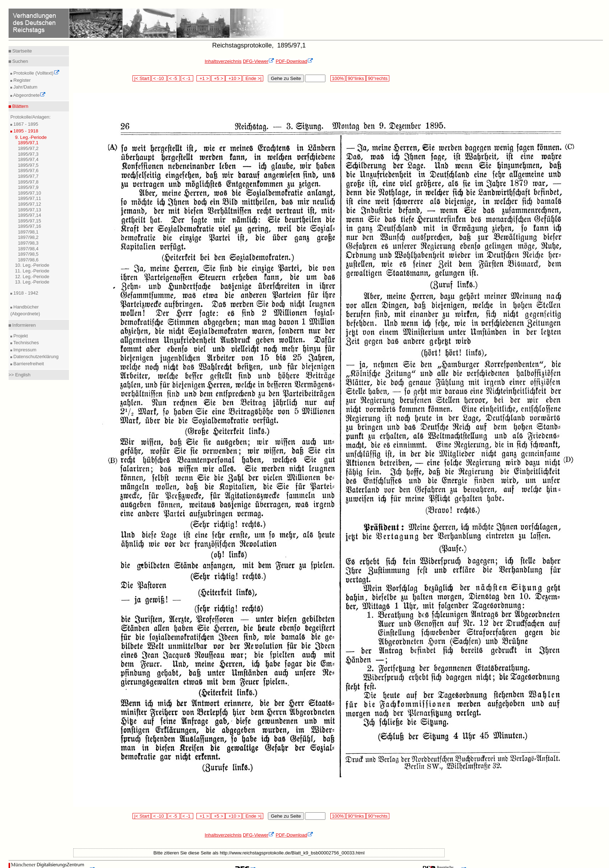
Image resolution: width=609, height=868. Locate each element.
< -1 (187, 78)
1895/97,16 (29, 226)
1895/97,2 (28, 148)
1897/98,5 (28, 254)
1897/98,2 (28, 237)
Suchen (20, 61)
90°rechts (378, 78)
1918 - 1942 (25, 293)
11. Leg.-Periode (32, 271)
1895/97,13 (29, 210)
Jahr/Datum (25, 87)
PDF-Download (294, 61)
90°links (356, 78)
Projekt (20, 336)
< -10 (159, 78)
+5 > (218, 78)
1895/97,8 (28, 182)
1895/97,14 (29, 215)
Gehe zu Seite (286, 78)
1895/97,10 (29, 193)
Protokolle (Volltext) (36, 73)
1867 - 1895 (25, 124)
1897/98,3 (28, 243)
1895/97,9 (28, 187)
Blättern (20, 106)
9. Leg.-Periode (31, 137)
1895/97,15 (29, 221)
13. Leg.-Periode (32, 282)
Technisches (26, 343)
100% (338, 78)
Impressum (24, 350)
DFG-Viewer (259, 61)
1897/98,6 (28, 260)
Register (21, 80)
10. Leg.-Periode (32, 265)
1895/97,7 (28, 176)
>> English (19, 375)
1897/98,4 (28, 249)
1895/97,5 (28, 165)
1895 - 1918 (25, 131)
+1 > (203, 78)
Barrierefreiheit (28, 364)
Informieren (23, 325)
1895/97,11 (29, 198)
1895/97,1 (28, 143)
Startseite (22, 51)
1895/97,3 (28, 154)
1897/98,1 (28, 232)
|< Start (142, 78)
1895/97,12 (29, 204)
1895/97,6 (28, 170)
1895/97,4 (28, 159)
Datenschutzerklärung (35, 357)
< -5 (174, 78)
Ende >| (253, 78)
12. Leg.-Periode (32, 277)
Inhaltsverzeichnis (223, 61)
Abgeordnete (29, 95)
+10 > (234, 78)
